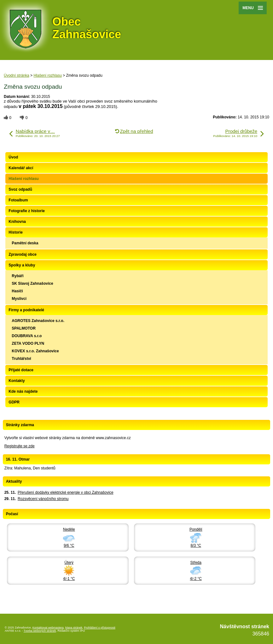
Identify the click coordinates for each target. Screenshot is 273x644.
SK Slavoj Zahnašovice (32, 283)
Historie (16, 232)
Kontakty (17, 381)
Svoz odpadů (20, 189)
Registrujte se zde (20, 446)
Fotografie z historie (27, 211)
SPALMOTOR (24, 328)
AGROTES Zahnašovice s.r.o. (38, 321)
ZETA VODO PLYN (28, 343)
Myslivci (19, 299)
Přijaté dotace (21, 370)
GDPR (14, 402)
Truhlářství (21, 359)
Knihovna (17, 222)
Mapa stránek (74, 628)
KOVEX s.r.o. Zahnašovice (35, 351)
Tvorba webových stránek (40, 631)
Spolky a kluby (22, 265)
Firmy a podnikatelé (26, 310)
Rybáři (17, 276)
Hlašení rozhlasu (47, 75)
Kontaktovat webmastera (48, 628)
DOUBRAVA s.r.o (27, 336)
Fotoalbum (18, 200)
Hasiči (17, 291)
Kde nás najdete (23, 391)
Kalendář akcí (21, 168)
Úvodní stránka (17, 75)
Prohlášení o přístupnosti (100, 628)
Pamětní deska (25, 243)
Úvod (13, 157)
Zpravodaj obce (23, 254)
